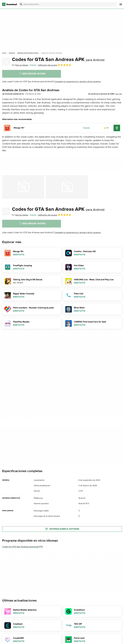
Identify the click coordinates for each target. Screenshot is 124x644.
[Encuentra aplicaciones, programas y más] (68, 4)
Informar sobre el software (62, 529)
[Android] (12, 53)
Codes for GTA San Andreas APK (58, 60)
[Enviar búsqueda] (21, 4)
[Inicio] (4, 53)
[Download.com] (9, 4)
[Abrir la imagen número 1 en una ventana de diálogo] (67, 187)
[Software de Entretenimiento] (28, 53)
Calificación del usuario (55, 65)
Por (20, 65)
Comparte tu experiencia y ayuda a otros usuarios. (77, 82)
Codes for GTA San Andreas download (20, 547)
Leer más (119, 94)
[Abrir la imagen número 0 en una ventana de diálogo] (23, 187)
